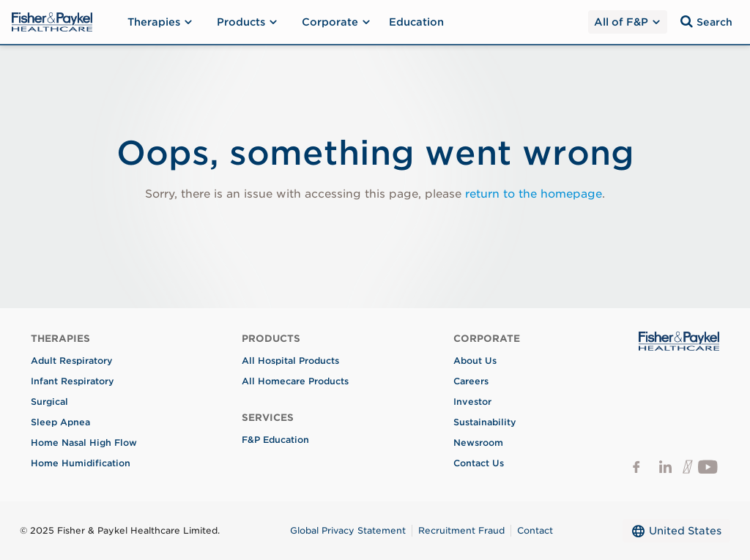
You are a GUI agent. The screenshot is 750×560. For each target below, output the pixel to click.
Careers (471, 381)
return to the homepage (534, 194)
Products (248, 22)
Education (416, 22)
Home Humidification (81, 463)
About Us (475, 361)
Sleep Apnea (60, 422)
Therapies (160, 22)
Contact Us (479, 463)
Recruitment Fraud (461, 530)
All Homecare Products (295, 381)
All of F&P (627, 22)
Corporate (337, 22)
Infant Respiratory (73, 381)
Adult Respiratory (72, 361)
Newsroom (478, 443)
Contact (535, 530)
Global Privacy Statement (348, 530)
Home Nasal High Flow (84, 443)
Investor (472, 402)
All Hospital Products (290, 361)
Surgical (49, 402)
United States (676, 531)
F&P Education (275, 440)
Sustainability (485, 422)
